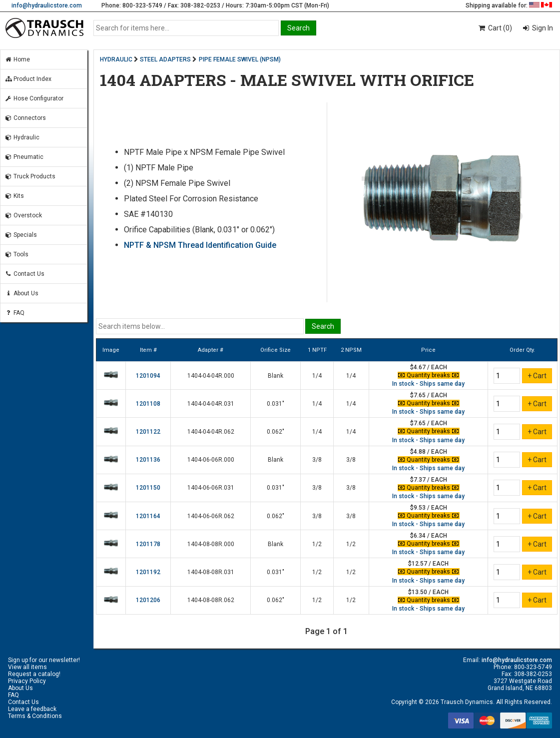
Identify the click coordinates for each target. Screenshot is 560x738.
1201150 (148, 488)
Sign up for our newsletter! (44, 660)
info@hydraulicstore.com (47, 5)
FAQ (14, 313)
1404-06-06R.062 (211, 516)
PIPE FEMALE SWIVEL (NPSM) (240, 59)
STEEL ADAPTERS (165, 59)
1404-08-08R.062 (211, 600)
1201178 (148, 544)
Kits (14, 196)
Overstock (23, 215)
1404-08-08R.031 (211, 572)
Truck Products (30, 176)
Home (17, 59)
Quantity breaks (429, 375)
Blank (276, 376)
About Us (21, 293)
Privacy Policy (27, 681)
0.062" (276, 432)
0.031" (276, 404)
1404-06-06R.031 (211, 488)
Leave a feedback (32, 709)
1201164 (148, 516)
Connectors (25, 118)
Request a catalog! (34, 674)
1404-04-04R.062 (211, 432)
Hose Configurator (34, 98)
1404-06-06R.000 (211, 460)
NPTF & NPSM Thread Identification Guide (200, 245)
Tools (16, 254)
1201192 (148, 572)
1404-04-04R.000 (211, 376)
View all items (27, 667)
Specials (21, 235)
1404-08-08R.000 (211, 544)
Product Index (28, 79)
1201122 (148, 432)
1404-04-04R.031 (211, 404)
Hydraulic (22, 137)
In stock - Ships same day (428, 384)
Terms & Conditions (35, 716)
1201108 (148, 404)
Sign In (542, 28)
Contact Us (24, 274)
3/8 (317, 460)
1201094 (148, 376)
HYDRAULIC (116, 59)
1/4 (317, 376)
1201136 (148, 460)
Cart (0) (495, 28)
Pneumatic (24, 157)
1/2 (317, 544)
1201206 (148, 600)
